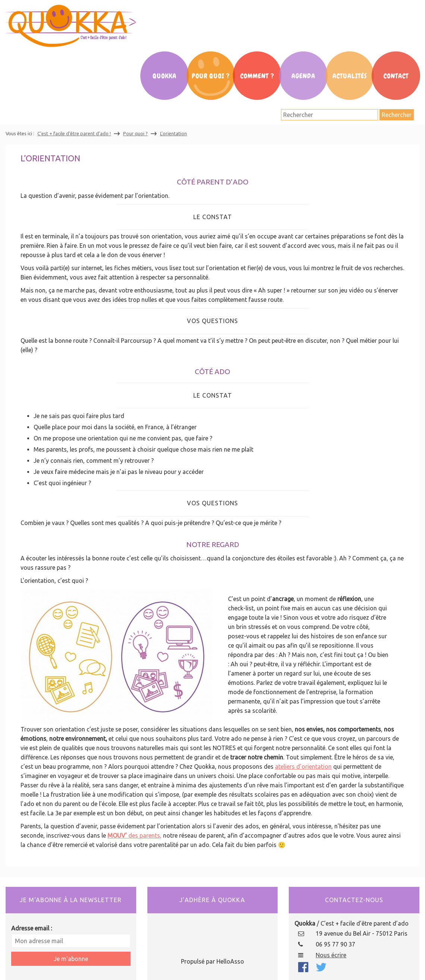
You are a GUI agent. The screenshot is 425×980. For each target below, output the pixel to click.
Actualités (350, 76)
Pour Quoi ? (211, 76)
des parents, (144, 835)
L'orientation (174, 133)
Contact (396, 76)
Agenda (303, 76)
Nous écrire (331, 955)
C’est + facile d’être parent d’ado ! (74, 133)
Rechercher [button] (397, 115)
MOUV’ (117, 835)
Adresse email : (32, 928)
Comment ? (257, 76)
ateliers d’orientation (303, 766)
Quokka (165, 76)
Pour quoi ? (135, 133)
